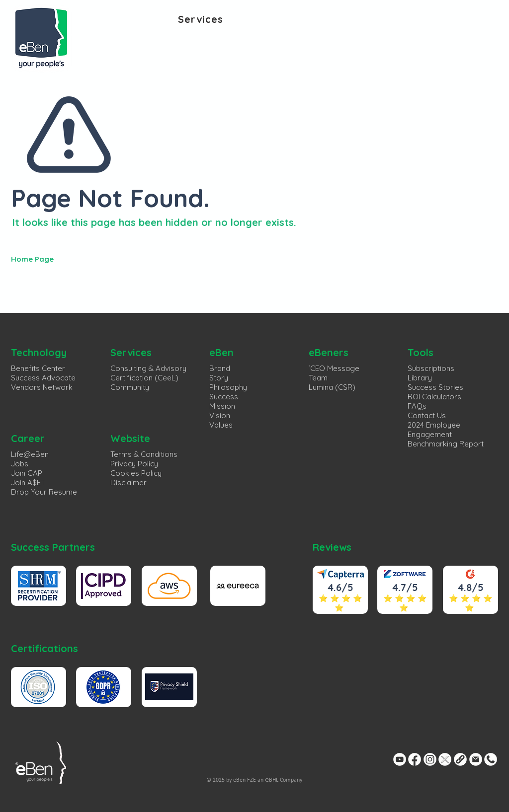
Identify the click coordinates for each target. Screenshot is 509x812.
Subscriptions (431, 368)
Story (219, 378)
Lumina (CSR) (332, 387)
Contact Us (427, 415)
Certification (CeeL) (144, 378)
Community (130, 387)
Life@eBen (30, 454)
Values (221, 425)
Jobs (20, 464)
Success (224, 397)
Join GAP (27, 473)
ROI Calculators (434, 397)
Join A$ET (28, 482)
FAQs (417, 406)
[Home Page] (89, 259)
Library (420, 378)
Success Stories (435, 387)
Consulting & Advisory (148, 368)
